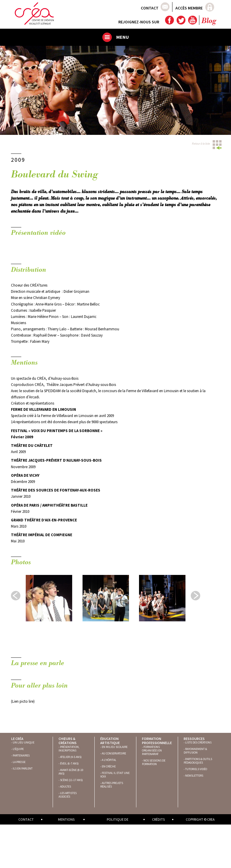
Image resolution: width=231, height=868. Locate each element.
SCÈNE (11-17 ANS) (71, 780)
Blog (209, 21)
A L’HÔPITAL (109, 760)
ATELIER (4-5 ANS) (71, 757)
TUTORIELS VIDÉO (196, 769)
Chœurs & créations (68, 741)
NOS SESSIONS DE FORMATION (154, 762)
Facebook (169, 20)
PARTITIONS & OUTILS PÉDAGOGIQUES (198, 761)
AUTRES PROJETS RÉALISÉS (112, 785)
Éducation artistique (110, 741)
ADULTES (66, 787)
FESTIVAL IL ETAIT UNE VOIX (115, 775)
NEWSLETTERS (194, 776)
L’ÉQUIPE (18, 749)
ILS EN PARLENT (23, 768)
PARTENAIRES (21, 755)
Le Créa (17, 739)
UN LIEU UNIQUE (24, 742)
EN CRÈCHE (109, 766)
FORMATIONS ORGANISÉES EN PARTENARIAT (152, 750)
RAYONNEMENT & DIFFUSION (195, 751)
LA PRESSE (19, 762)
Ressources (194, 739)
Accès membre (189, 8)
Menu (123, 37)
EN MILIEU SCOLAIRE (115, 747)
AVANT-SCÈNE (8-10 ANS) (71, 772)
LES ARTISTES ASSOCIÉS (68, 795)
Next (196, 596)
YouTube (192, 20)
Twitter (181, 20)
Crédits (158, 819)
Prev (16, 596)
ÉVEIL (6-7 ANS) (69, 763)
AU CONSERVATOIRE (114, 753)
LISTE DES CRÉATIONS (198, 742)
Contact (150, 8)
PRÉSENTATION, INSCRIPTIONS (69, 749)
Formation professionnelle (157, 741)
